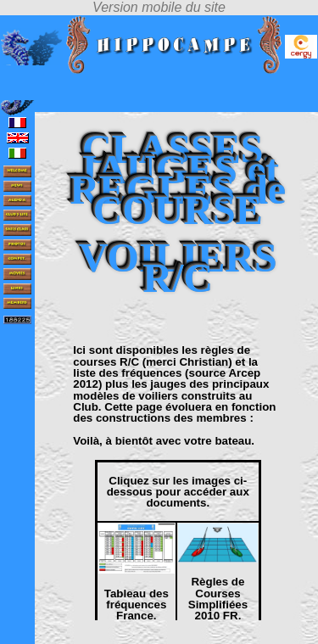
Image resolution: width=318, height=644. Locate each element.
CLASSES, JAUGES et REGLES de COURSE (178, 179)
